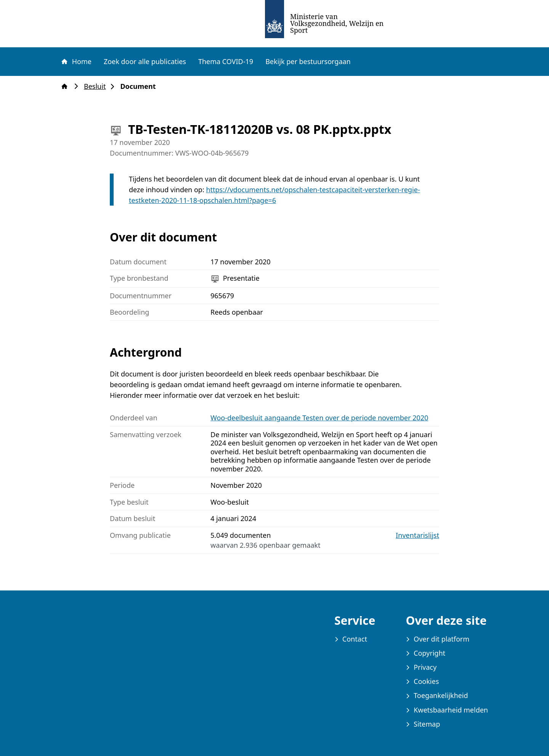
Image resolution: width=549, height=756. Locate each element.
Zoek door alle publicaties (145, 61)
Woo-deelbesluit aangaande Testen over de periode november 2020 (319, 418)
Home (76, 61)
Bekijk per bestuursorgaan (308, 61)
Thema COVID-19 (226, 61)
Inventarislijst (417, 535)
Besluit (97, 86)
